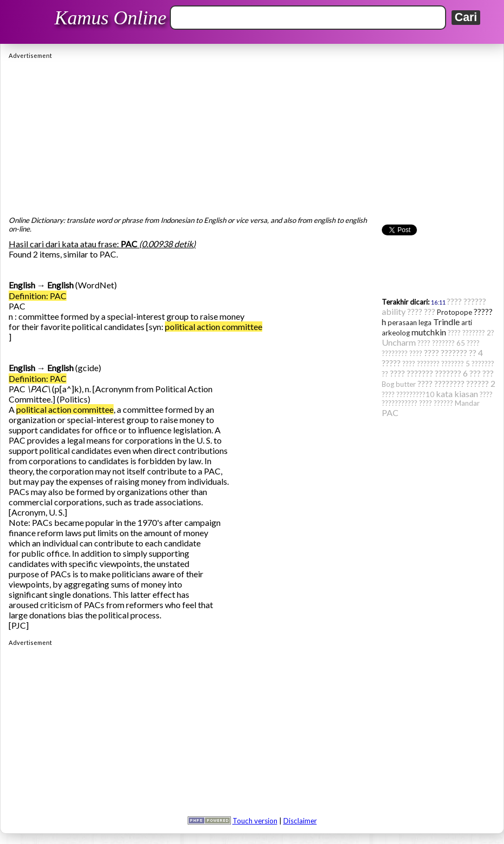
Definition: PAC (38, 296)
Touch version (255, 821)
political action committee (214, 327)
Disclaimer (300, 821)
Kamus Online (111, 18)
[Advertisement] (252, 135)
